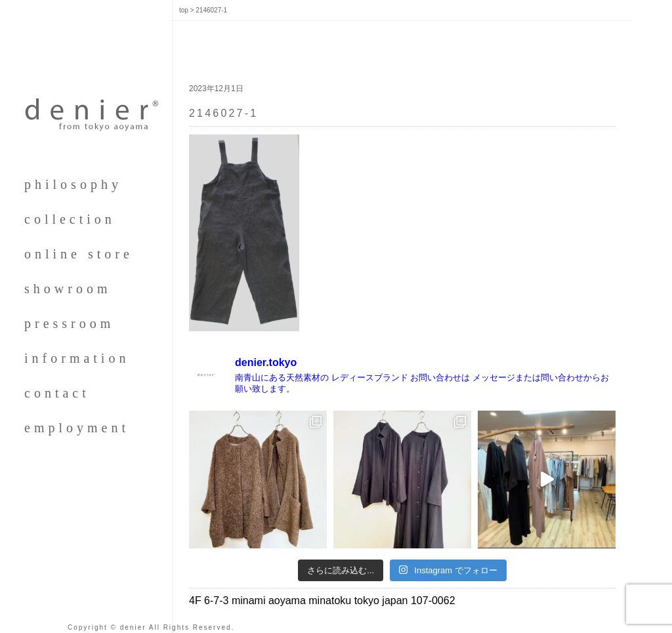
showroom (68, 289)
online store (79, 254)
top (184, 10)
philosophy (73, 184)
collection (70, 219)
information (77, 358)
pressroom (69, 323)
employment (77, 428)
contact (57, 393)
